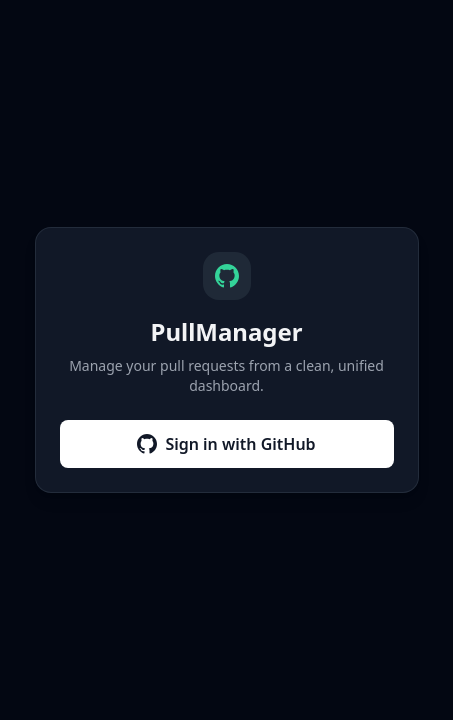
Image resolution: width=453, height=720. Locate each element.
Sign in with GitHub (226, 444)
